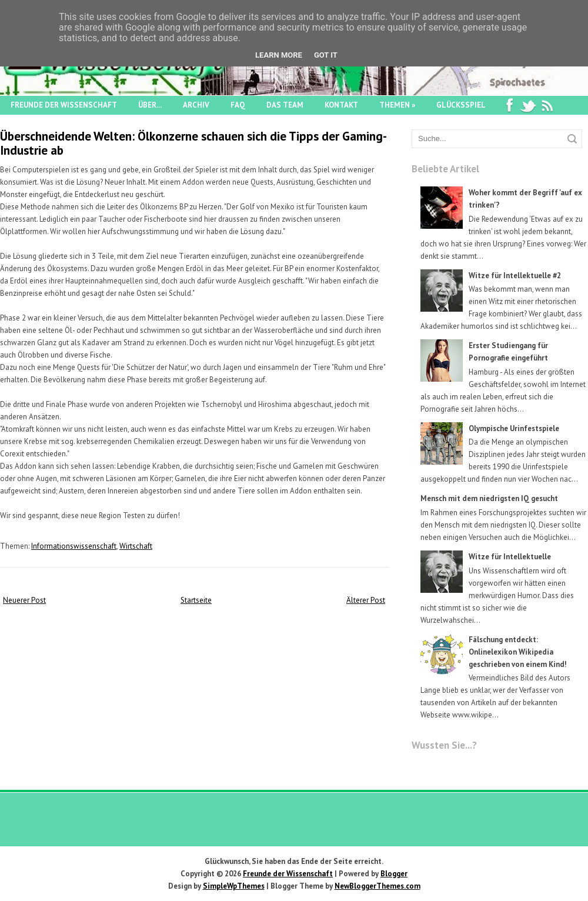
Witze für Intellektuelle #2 (515, 276)
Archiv (196, 105)
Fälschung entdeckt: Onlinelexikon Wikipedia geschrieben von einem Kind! (518, 652)
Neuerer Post (24, 600)
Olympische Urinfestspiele (514, 428)
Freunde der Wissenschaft (64, 105)
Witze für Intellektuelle (510, 557)
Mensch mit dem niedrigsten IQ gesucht (489, 498)
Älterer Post (366, 600)
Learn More (279, 55)
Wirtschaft (136, 546)
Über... (150, 105)
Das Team (285, 105)
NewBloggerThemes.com (377, 886)
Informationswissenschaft (74, 546)
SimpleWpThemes (234, 886)
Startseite (196, 600)
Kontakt (341, 105)
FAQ (238, 105)
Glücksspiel (461, 105)
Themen (397, 105)
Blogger (394, 874)
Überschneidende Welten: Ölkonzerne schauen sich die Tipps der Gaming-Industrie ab (193, 143)
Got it (326, 55)
